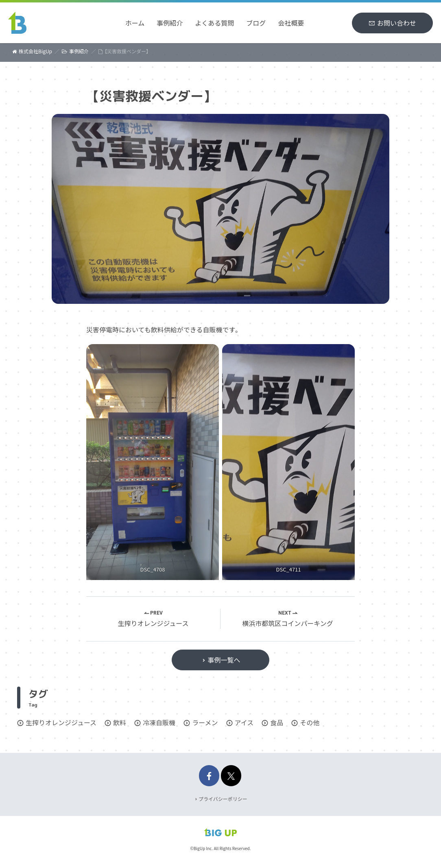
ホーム (135, 23)
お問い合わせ (397, 23)
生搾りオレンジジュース (153, 623)
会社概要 (291, 23)
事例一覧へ (224, 660)
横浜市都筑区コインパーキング (288, 623)
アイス (244, 722)
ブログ (256, 23)
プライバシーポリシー (223, 799)
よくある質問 (214, 23)
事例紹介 (170, 23)
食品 (277, 722)
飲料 (120, 722)
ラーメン (205, 722)
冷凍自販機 (159, 722)
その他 (310, 722)
